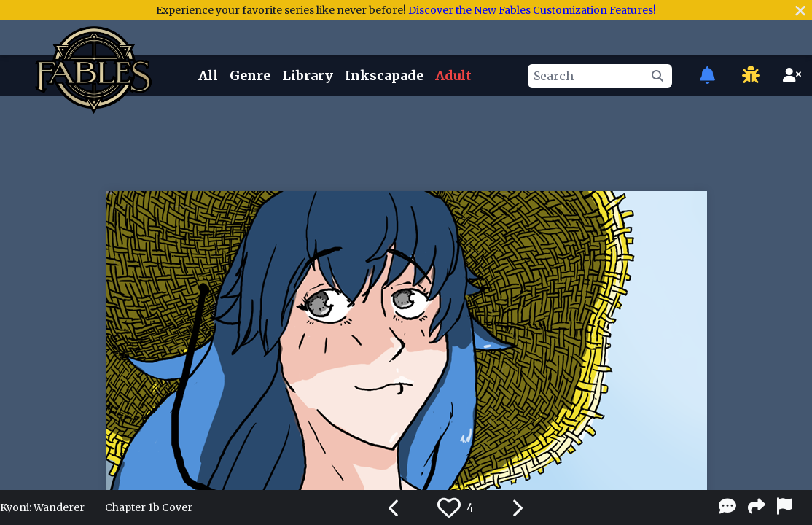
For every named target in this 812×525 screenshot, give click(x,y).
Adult (453, 75)
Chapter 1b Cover (149, 507)
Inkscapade (384, 75)
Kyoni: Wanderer (42, 507)
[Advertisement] (406, 141)
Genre (250, 75)
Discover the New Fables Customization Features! (532, 10)
